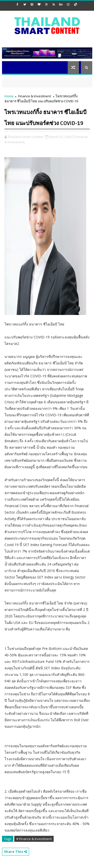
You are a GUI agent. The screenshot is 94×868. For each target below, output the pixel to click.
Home (9, 96)
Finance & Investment (35, 96)
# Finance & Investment (34, 839)
